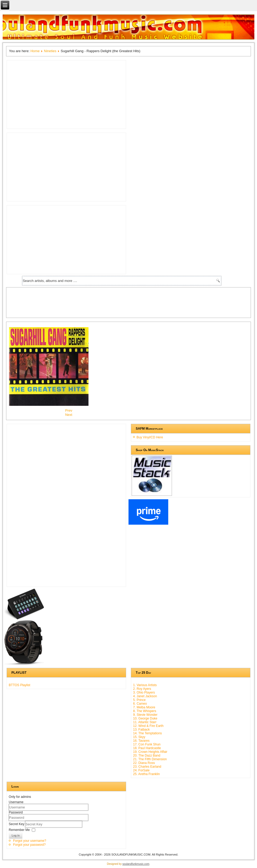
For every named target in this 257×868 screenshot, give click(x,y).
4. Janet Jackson (145, 696)
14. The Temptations (147, 733)
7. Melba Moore (144, 707)
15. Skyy (139, 737)
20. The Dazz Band (147, 755)
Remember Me (19, 830)
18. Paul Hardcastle (147, 748)
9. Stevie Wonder (145, 715)
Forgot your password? (29, 845)
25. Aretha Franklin (146, 774)
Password (16, 812)
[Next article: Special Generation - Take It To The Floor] (69, 415)
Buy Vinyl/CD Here (150, 437)
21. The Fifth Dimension (150, 759)
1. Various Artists (145, 685)
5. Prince (139, 700)
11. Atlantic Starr (145, 722)
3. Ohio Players (144, 692)
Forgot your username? (30, 841)
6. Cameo (140, 704)
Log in (16, 836)
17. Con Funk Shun (147, 744)
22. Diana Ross (144, 763)
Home (35, 51)
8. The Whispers (145, 711)
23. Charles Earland (147, 767)
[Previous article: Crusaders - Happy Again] (69, 410)
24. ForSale (141, 770)
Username (16, 802)
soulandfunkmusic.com (136, 864)
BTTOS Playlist (19, 685)
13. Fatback (141, 730)
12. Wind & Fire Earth (148, 726)
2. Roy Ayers (142, 689)
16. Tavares (141, 741)
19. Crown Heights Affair (150, 752)
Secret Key (17, 824)
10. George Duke (145, 718)
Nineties (50, 51)
